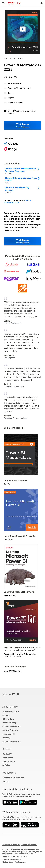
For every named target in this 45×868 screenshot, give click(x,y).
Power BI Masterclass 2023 (18, 202)
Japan (5, 781)
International (9, 773)
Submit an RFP (9, 734)
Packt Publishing (15, 102)
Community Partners (11, 726)
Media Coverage (10, 723)
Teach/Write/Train (11, 712)
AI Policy (6, 765)
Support (7, 749)
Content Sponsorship (12, 741)
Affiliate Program (10, 730)
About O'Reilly (10, 707)
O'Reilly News (8, 719)
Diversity (6, 738)
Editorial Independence (11, 859)
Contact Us (7, 754)
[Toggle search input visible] (42, 3)
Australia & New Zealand (13, 778)
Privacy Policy (9, 761)
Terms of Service (9, 857)
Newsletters (8, 758)
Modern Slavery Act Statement (14, 862)
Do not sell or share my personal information (19, 845)
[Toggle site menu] (3, 3)
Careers (6, 715)
